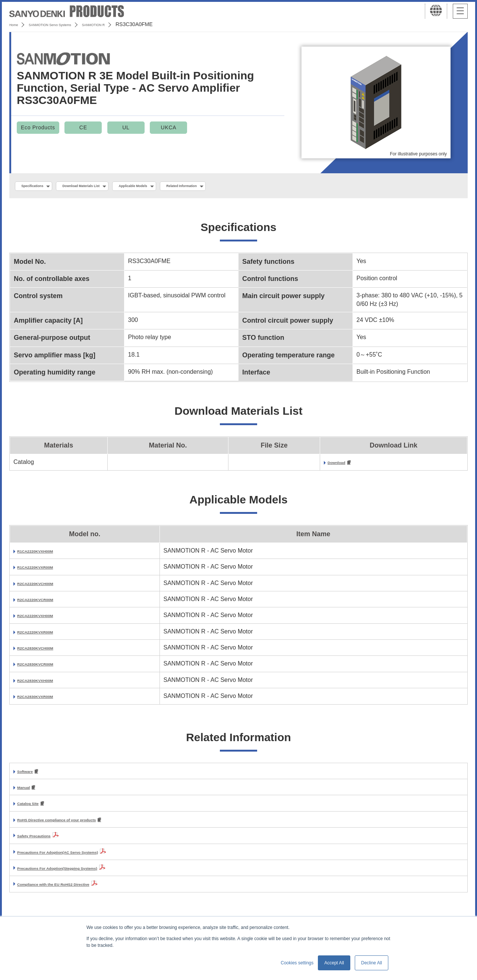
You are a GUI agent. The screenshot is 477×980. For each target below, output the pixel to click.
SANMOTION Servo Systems (68, 24)
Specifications (40, 187)
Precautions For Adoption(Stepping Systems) (81, 874)
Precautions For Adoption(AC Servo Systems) (82, 858)
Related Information (252, 187)
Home (16, 24)
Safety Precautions (44, 841)
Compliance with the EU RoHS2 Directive (75, 890)
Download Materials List (109, 187)
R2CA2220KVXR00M (46, 634)
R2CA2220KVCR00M (46, 602)
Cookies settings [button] (297, 963)
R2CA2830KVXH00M (46, 683)
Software (30, 774)
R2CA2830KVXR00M (46, 699)
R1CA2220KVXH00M (46, 554)
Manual (27, 791)
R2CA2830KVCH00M (46, 650)
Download (342, 465)
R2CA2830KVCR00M (46, 666)
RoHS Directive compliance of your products (80, 825)
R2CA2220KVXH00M (46, 618)
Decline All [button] (372, 963)
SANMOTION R (131, 24)
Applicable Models (183, 187)
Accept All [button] (334, 963)
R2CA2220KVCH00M (46, 586)
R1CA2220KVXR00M (46, 570)
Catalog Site (34, 808)
